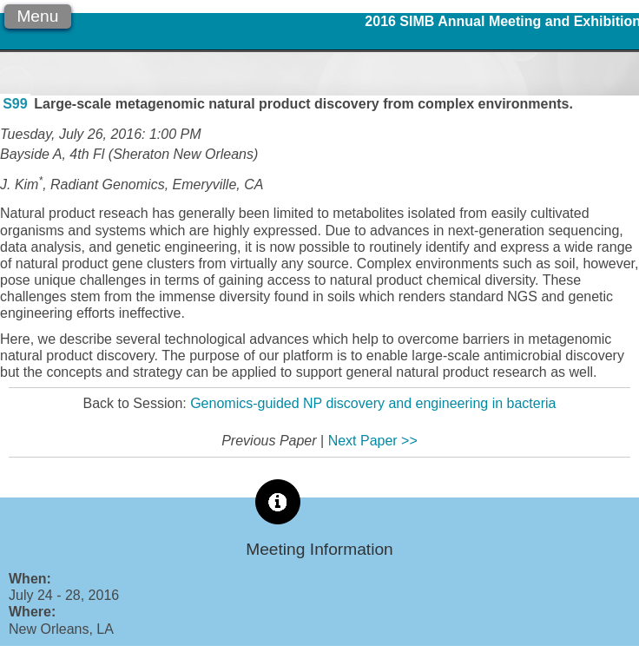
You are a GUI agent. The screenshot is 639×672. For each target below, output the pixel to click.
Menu (37, 16)
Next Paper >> (373, 441)
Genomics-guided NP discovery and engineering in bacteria (373, 403)
